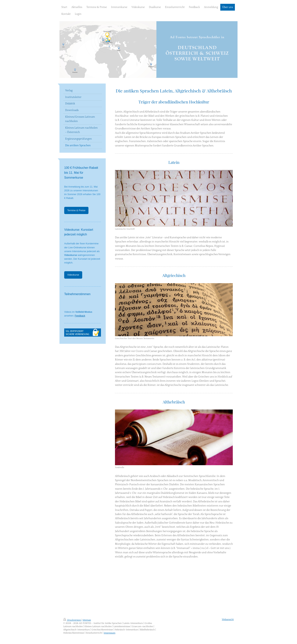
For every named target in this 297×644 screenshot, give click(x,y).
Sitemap (87, 620)
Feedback (80, 316)
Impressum (110, 633)
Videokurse (73, 275)
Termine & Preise (76, 210)
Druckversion (72, 620)
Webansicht (228, 619)
